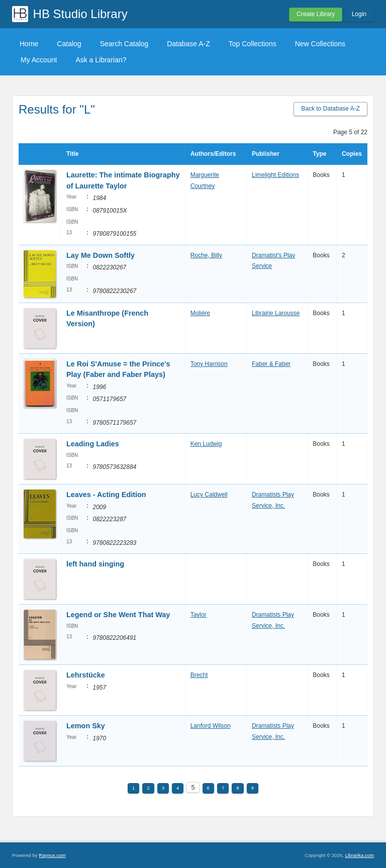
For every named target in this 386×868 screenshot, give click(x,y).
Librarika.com (359, 855)
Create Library (316, 14)
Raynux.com (52, 855)
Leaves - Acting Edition (106, 495)
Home (29, 44)
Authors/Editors (213, 154)
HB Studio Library (80, 14)
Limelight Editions (275, 175)
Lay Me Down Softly (101, 255)
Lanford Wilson (211, 726)
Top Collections (253, 44)
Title (72, 154)
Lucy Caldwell (209, 495)
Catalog (69, 44)
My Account (39, 60)
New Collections (320, 44)
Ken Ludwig (206, 444)
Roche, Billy (206, 255)
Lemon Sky (86, 726)
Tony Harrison (209, 364)
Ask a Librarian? (101, 60)
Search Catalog (124, 44)
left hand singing (95, 564)
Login (359, 14)
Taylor (199, 615)
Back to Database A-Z (330, 109)
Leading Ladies (93, 444)
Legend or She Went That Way (118, 615)
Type (319, 154)
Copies (352, 154)
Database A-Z (188, 44)
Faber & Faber (271, 364)
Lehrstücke (86, 675)
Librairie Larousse (276, 313)
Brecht (199, 675)
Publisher (266, 154)
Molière (200, 313)
